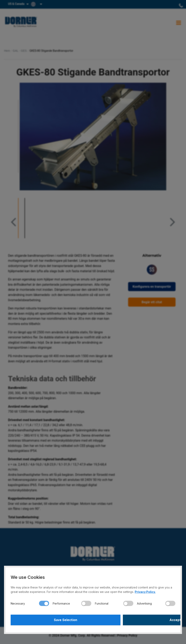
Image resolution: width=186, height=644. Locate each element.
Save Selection (51, 619)
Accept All (135, 619)
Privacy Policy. (145, 591)
